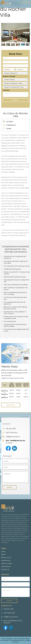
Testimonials (6, 567)
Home (3, 552)
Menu (29, 5)
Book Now (11, 405)
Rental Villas (6, 558)
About (3, 555)
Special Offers (7, 564)
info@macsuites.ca (13, 437)
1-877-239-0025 (25, 3)
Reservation (6, 561)
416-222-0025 (25, 2)
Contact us (5, 570)
